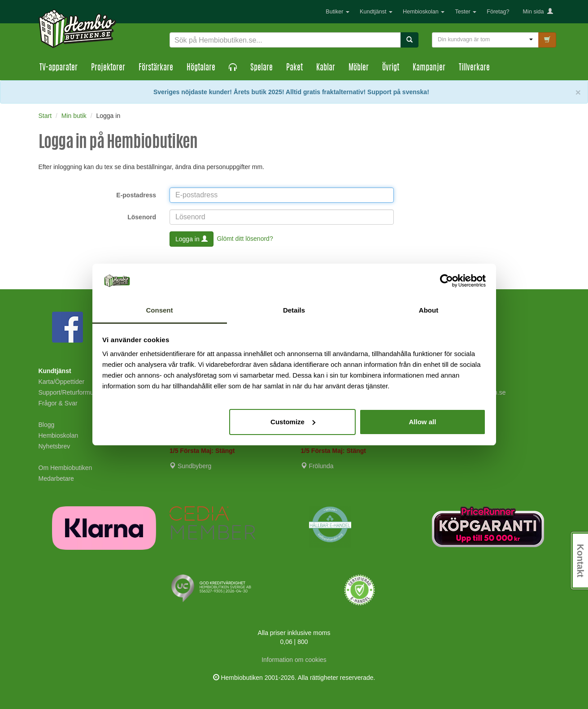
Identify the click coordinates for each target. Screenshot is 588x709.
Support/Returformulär (70, 392)
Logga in (192, 239)
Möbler (359, 68)
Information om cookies (294, 660)
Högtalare (201, 68)
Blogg (47, 425)
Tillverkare (474, 68)
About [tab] (429, 310)
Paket (294, 68)
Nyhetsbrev (54, 446)
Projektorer (108, 68)
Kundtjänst (376, 12)
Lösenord (142, 217)
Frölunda (317, 466)
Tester (466, 12)
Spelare (261, 68)
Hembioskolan (424, 12)
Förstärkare (156, 68)
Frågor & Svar (58, 403)
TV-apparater (59, 68)
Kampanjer (429, 68)
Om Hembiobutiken (65, 468)
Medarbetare (56, 478)
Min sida (538, 12)
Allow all (423, 422)
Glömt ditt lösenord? (245, 238)
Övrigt (391, 68)
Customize (293, 422)
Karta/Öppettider (62, 382)
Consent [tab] (160, 310)
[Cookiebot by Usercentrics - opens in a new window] (446, 281)
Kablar (326, 68)
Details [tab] (294, 310)
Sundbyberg (190, 466)
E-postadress (136, 195)
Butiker (338, 12)
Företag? (498, 12)
